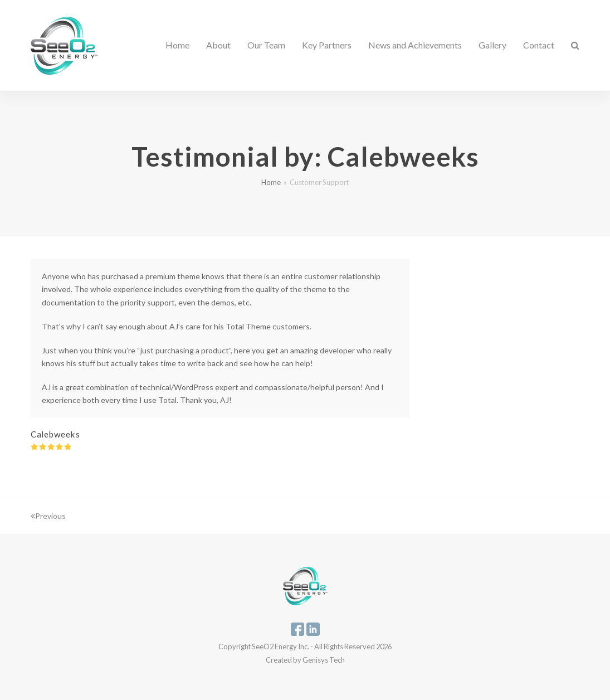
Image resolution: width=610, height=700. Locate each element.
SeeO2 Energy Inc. (280, 646)
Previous (48, 516)
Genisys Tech (324, 660)
